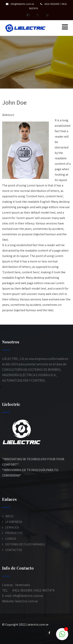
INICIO (9, 516)
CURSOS (11, 539)
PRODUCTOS (14, 533)
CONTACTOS (14, 550)
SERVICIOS (12, 527)
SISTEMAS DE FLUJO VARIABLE (25, 544)
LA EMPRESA (14, 522)
